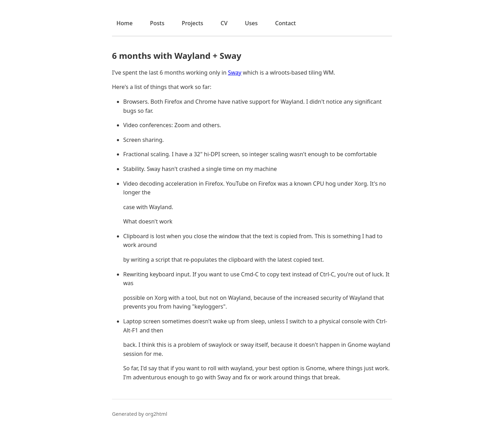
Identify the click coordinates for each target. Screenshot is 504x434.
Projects (192, 23)
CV (224, 23)
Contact (285, 23)
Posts (157, 23)
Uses (251, 23)
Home (125, 23)
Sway (235, 73)
